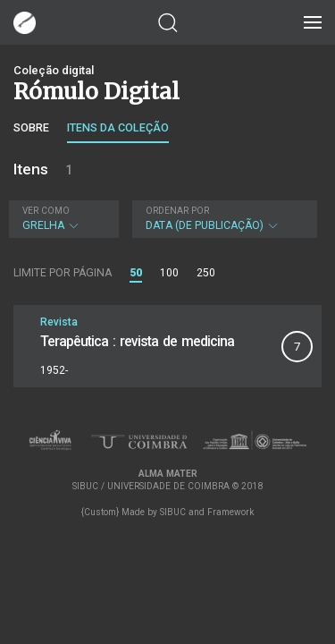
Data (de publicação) (223, 219)
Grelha (62, 219)
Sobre (31, 127)
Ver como (46, 211)
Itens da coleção (118, 127)
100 (169, 273)
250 (206, 273)
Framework (230, 512)
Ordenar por (177, 211)
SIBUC (173, 512)
